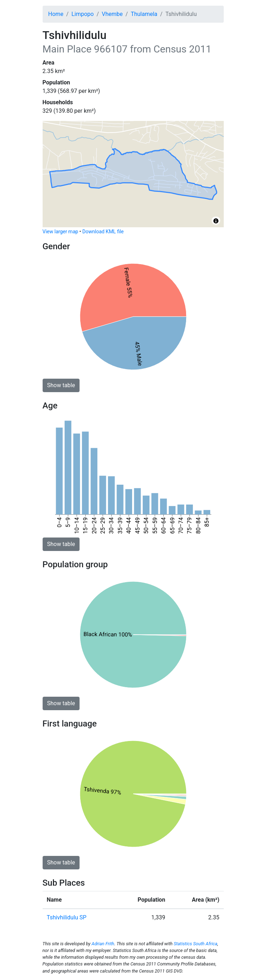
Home (56, 14)
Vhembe (112, 14)
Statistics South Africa (196, 944)
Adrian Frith (103, 944)
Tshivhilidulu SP (67, 917)
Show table (61, 385)
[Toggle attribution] (216, 221)
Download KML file (103, 232)
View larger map (61, 232)
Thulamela (144, 14)
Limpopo (83, 14)
